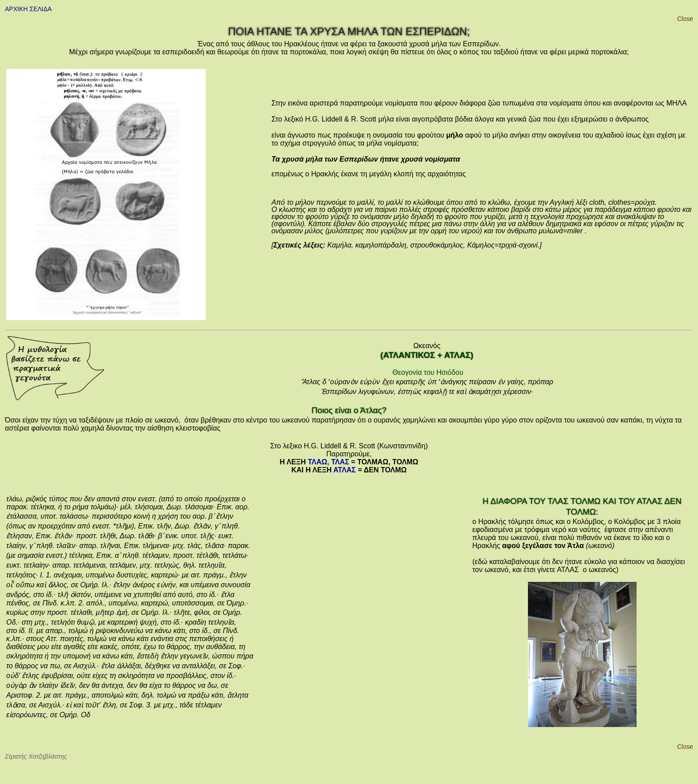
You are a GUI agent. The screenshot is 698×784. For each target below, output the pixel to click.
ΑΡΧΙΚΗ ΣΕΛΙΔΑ (28, 9)
